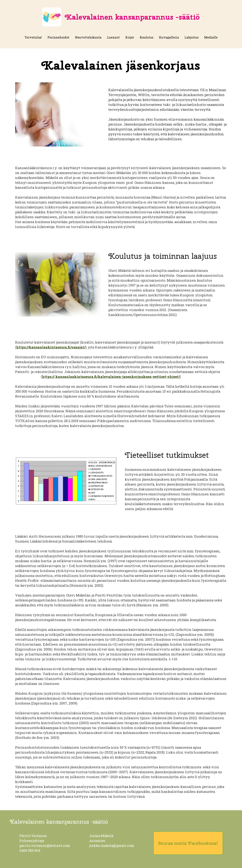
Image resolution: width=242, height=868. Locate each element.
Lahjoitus (192, 37)
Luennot (113, 37)
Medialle (211, 37)
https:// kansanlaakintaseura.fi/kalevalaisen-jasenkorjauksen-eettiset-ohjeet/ (111, 377)
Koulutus (147, 37)
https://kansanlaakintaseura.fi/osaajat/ (51, 347)
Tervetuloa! (33, 37)
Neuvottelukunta (88, 37)
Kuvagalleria (169, 37)
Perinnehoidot (58, 37)
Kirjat (130, 37)
